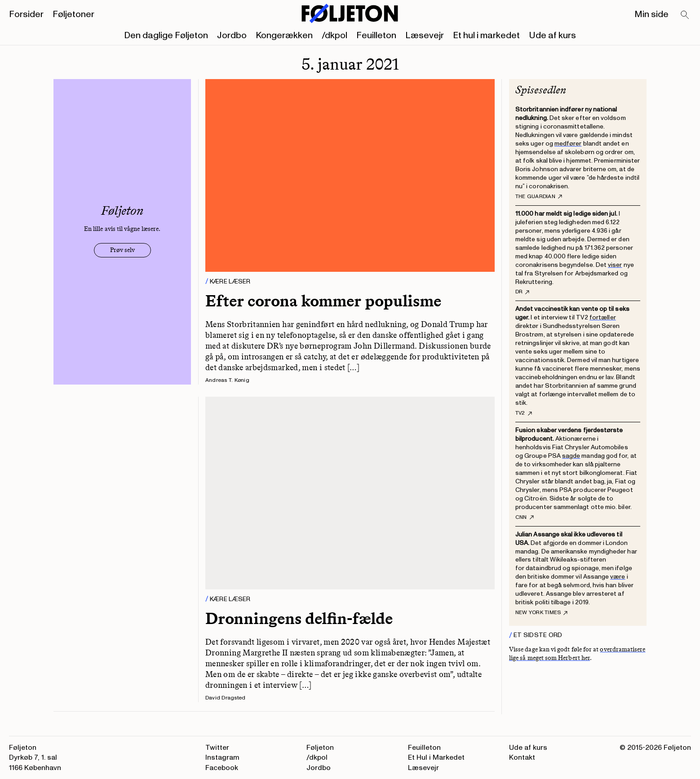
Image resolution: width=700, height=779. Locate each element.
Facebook (222, 768)
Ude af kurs (552, 35)
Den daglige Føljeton (166, 35)
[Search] (685, 15)
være (618, 577)
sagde (571, 456)
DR (522, 292)
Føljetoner (73, 14)
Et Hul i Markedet (436, 757)
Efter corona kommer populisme (323, 301)
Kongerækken (284, 35)
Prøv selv (122, 250)
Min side (651, 14)
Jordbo (232, 35)
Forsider (26, 14)
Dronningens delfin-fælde (299, 618)
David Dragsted (225, 698)
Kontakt (522, 757)
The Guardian (539, 197)
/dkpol (334, 35)
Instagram (222, 757)
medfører (568, 144)
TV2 (524, 413)
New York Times (541, 613)
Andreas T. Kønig (227, 380)
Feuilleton (376, 35)
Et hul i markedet (486, 35)
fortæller (603, 317)
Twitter (217, 748)
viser (615, 265)
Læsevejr (425, 35)
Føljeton (320, 748)
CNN (525, 518)
